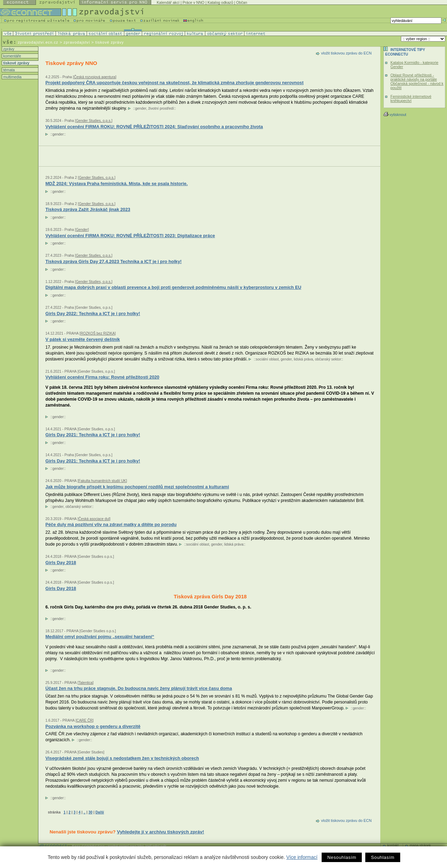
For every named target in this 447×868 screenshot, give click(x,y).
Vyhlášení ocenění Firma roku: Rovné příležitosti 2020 (102, 377)
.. (85, 812)
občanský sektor (328, 359)
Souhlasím (383, 857)
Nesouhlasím (342, 857)
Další (100, 812)
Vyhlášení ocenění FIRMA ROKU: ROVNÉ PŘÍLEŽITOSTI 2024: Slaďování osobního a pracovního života (154, 127)
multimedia (12, 77)
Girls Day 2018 (61, 588)
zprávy (8, 49)
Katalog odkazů (220, 2)
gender (141, 108)
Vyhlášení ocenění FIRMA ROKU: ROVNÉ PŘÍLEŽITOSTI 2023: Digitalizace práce (130, 236)
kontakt (393, 845)
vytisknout (395, 115)
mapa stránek (420, 845)
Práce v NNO (194, 2)
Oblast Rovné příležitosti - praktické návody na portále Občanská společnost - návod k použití (417, 81)
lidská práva (303, 359)
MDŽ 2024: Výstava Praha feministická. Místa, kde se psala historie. (116, 184)
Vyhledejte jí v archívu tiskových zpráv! (161, 832)
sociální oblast (267, 359)
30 (90, 812)
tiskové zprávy (16, 63)
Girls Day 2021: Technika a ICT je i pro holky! (93, 435)
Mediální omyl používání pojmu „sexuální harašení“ (100, 637)
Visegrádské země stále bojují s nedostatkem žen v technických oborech (122, 758)
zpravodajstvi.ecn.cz (38, 42)
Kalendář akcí (168, 2)
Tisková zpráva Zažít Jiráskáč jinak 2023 (88, 209)
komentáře (12, 56)
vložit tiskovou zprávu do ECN (346, 53)
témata (8, 70)
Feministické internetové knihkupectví (411, 99)
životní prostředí (161, 108)
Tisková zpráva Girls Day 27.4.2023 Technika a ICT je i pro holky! (113, 261)
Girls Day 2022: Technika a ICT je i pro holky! (93, 313)
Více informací (302, 857)
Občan (241, 2)
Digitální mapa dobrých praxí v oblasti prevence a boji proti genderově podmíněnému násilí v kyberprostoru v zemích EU (173, 287)
